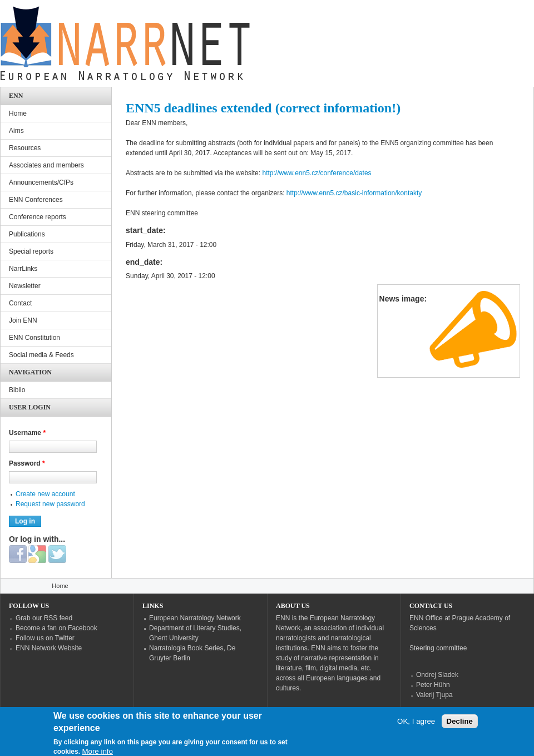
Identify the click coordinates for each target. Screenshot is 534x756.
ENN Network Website (49, 648)
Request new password (50, 504)
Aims (16, 131)
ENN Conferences (36, 200)
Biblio (17, 390)
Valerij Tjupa (434, 695)
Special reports (31, 251)
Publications (27, 234)
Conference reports (38, 217)
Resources (25, 148)
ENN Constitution (34, 338)
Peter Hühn (433, 685)
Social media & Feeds (41, 355)
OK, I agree (416, 726)
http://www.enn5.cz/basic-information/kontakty (354, 193)
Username (27, 433)
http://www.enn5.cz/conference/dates (317, 173)
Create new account (45, 494)
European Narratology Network (195, 618)
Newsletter (25, 286)
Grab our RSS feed (44, 618)
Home (18, 113)
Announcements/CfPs (41, 182)
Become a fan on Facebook (56, 628)
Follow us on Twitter (45, 638)
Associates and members (46, 165)
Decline (460, 726)
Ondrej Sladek (437, 675)
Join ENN (23, 320)
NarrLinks (23, 269)
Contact (20, 303)
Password (27, 463)
